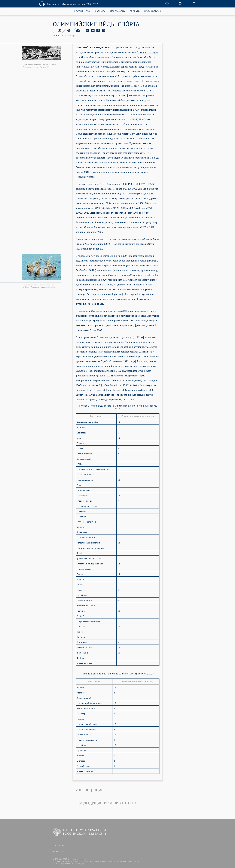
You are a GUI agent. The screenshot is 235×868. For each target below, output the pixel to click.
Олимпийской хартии (134, 91)
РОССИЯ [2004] (82, 11)
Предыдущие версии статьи (104, 802)
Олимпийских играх (147, 52)
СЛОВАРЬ (135, 11)
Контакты (58, 851)
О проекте (59, 845)
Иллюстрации (90, 789)
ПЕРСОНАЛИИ (118, 11)
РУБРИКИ (100, 11)
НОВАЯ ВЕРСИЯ (152, 11)
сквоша (127, 189)
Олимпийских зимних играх (96, 57)
